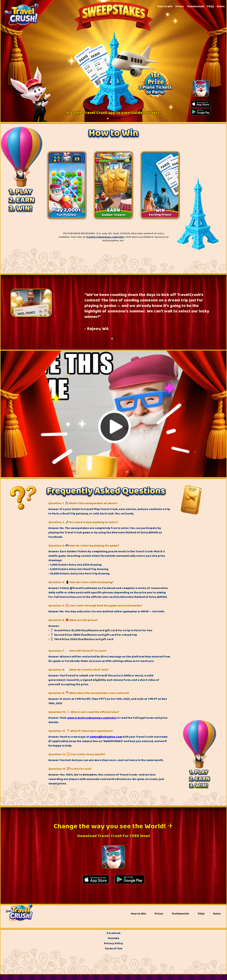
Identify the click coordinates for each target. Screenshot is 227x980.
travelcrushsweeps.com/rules (105, 237)
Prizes (180, 6)
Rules (221, 6)
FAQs (211, 6)
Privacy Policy (113, 943)
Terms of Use (114, 949)
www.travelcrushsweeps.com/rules (92, 718)
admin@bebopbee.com (106, 737)
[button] (108, 118)
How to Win (165, 6)
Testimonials (196, 6)
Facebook (114, 933)
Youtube (114, 938)
